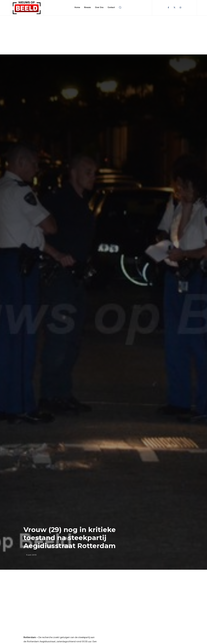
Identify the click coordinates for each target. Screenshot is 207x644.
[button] (120, 7)
